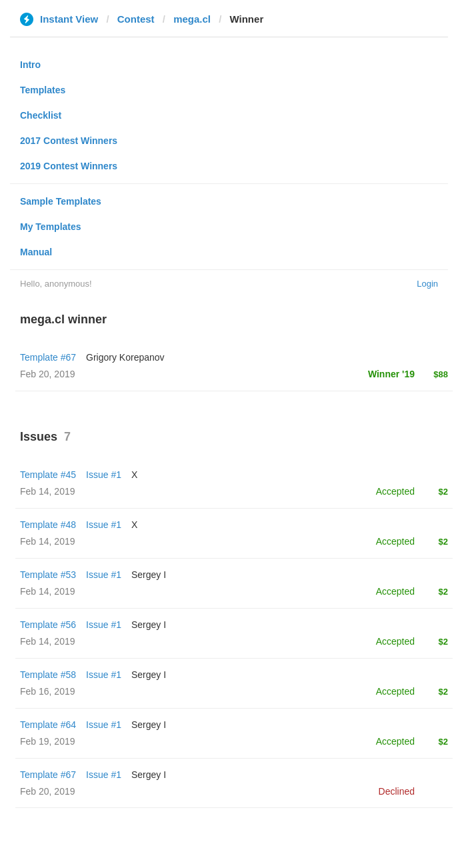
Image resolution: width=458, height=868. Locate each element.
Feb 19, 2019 (48, 741)
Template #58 (48, 675)
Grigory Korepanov (125, 357)
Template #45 (48, 475)
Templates (43, 90)
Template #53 (48, 575)
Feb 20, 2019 (48, 791)
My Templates (51, 227)
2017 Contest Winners (69, 141)
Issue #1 (104, 475)
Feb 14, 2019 (48, 491)
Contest (136, 19)
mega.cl (192, 19)
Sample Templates (61, 201)
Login (427, 284)
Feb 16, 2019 (48, 691)
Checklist (41, 115)
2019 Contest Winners (69, 166)
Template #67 (48, 357)
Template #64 (48, 725)
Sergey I (149, 575)
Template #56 (48, 625)
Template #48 (48, 525)
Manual (36, 252)
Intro (30, 65)
